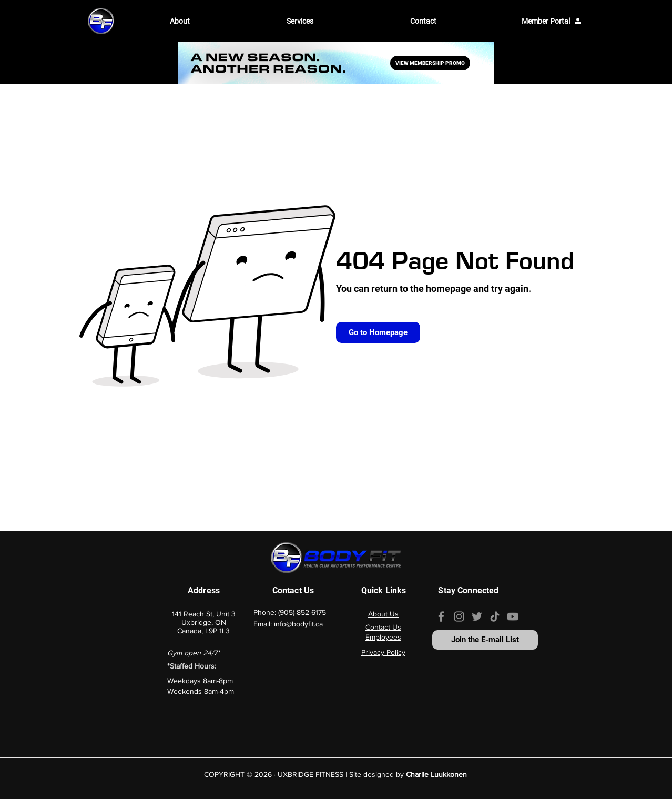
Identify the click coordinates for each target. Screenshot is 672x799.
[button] (220, 21)
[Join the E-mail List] (485, 640)
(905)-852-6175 (302, 612)
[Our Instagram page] (459, 616)
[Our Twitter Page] (477, 616)
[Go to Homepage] (378, 332)
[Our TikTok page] (495, 616)
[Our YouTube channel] (513, 616)
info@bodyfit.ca (298, 624)
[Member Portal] (551, 21)
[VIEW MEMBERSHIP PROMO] (430, 63)
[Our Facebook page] (441, 616)
